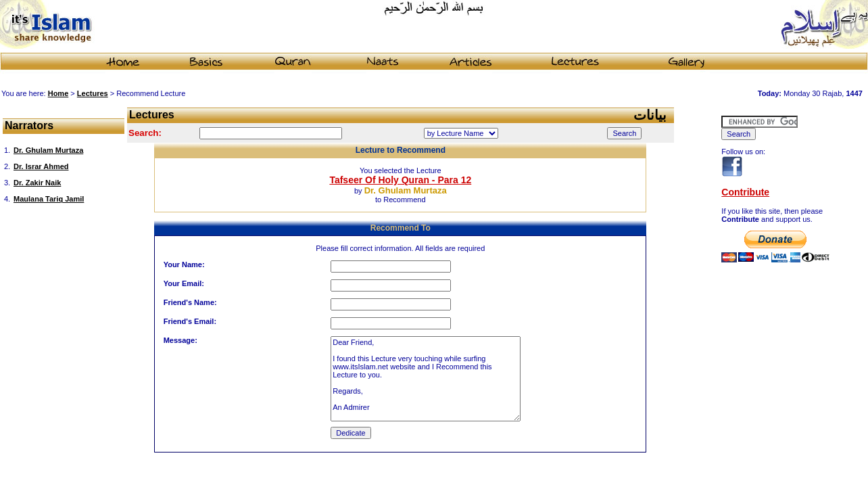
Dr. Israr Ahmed (41, 166)
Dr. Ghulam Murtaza (48, 150)
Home (58, 93)
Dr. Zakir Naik (37, 183)
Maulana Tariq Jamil (49, 199)
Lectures (93, 93)
